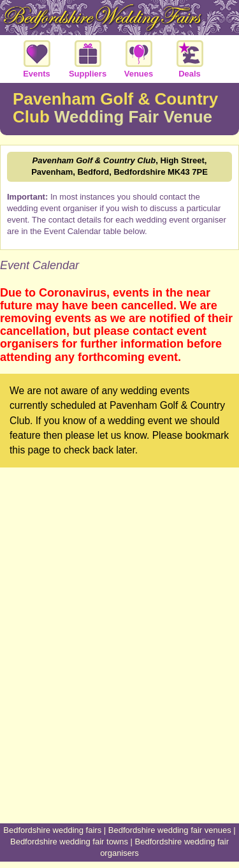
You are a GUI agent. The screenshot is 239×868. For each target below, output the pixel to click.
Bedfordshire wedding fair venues (170, 830)
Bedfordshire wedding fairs (52, 830)
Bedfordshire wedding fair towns (69, 842)
